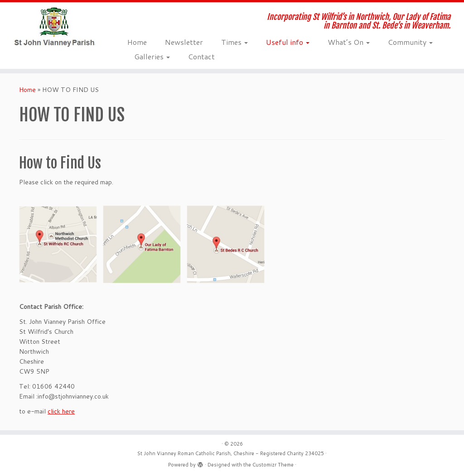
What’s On (349, 42)
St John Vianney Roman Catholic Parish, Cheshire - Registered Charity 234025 (231, 453)
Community (410, 42)
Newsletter (184, 42)
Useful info (288, 42)
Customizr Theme (273, 465)
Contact (201, 56)
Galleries (152, 56)
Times (234, 42)
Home (137, 42)
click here (61, 411)
